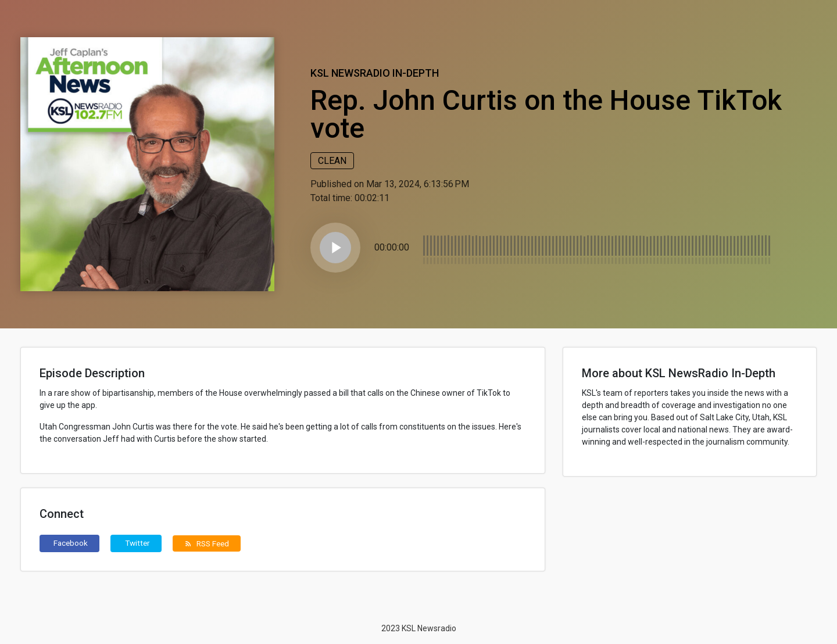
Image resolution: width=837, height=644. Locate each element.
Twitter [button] (137, 543)
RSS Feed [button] (207, 543)
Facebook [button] (71, 543)
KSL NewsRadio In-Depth (375, 73)
